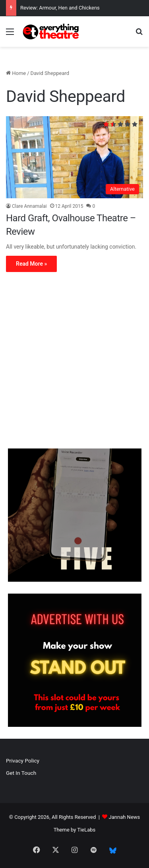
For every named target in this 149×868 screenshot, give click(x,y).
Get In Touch (21, 773)
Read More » (31, 264)
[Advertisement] (74, 362)
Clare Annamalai (29, 206)
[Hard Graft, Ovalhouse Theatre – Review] (74, 157)
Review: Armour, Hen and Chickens (60, 8)
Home (16, 73)
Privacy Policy (23, 761)
